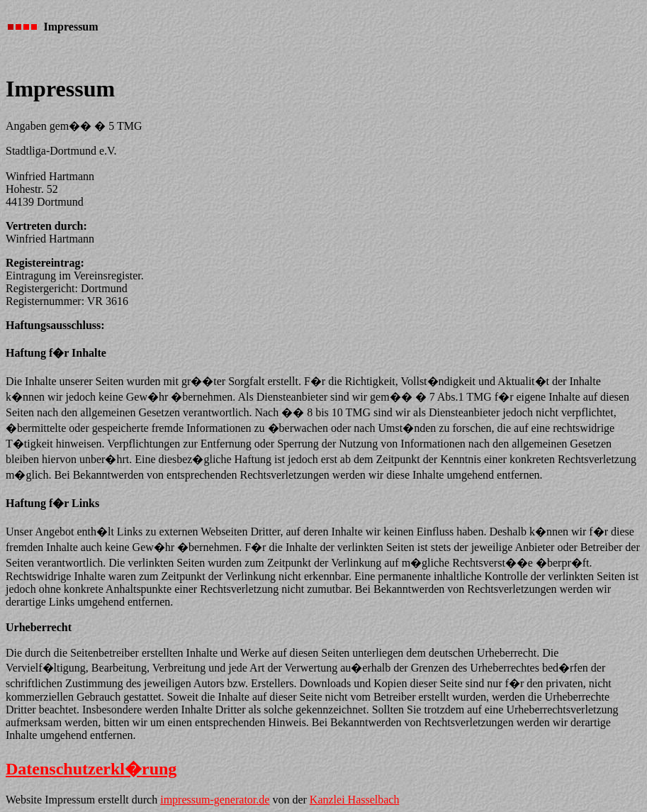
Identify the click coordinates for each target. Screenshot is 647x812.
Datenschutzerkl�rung (91, 769)
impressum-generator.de (215, 800)
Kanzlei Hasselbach (355, 800)
